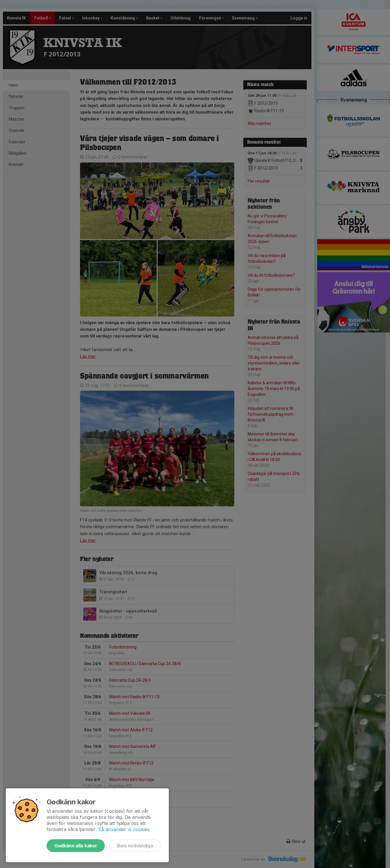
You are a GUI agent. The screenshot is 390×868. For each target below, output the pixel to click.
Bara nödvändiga (135, 846)
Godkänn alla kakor (76, 846)
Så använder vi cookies (124, 829)
